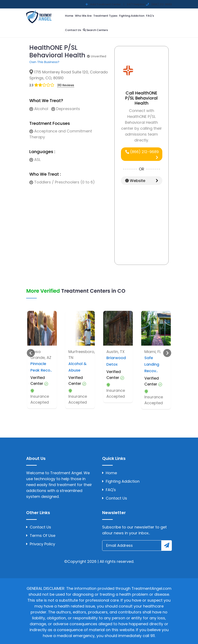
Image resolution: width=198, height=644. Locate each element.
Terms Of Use (41, 536)
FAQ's (150, 16)
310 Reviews (66, 85)
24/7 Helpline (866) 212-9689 (149, 4)
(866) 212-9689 (142, 154)
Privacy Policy (41, 544)
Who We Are (83, 16)
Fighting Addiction (132, 16)
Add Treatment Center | (107, 4)
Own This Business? (44, 62)
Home (69, 16)
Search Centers (95, 30)
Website (142, 181)
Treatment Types (105, 16)
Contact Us (73, 30)
